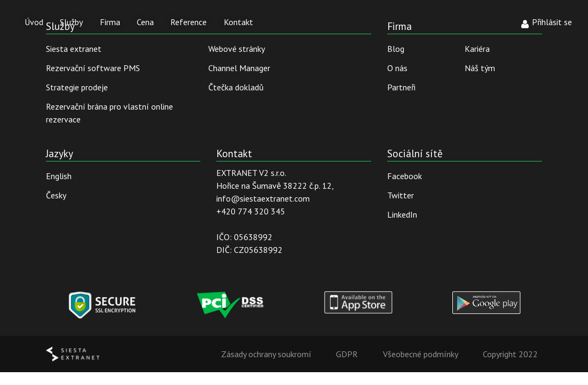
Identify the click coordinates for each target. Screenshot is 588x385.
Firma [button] (110, 22)
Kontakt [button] (238, 22)
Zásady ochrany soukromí (266, 354)
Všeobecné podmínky (421, 354)
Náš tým (480, 68)
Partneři (401, 87)
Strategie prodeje (77, 87)
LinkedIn (402, 214)
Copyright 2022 (510, 354)
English (59, 176)
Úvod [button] (34, 22)
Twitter (401, 195)
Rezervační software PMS (93, 68)
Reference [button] (189, 22)
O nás (397, 68)
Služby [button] (71, 22)
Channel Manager (239, 68)
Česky (56, 195)
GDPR (347, 354)
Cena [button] (145, 22)
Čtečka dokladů (236, 87)
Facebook (405, 176)
